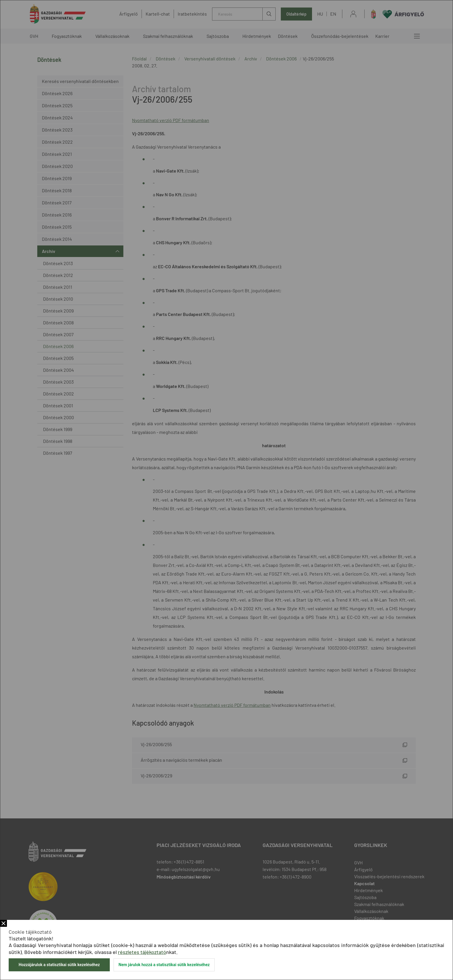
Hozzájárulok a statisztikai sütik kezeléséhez (59, 965)
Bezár (3, 923)
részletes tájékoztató (142, 952)
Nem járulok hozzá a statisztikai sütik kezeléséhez (164, 965)
